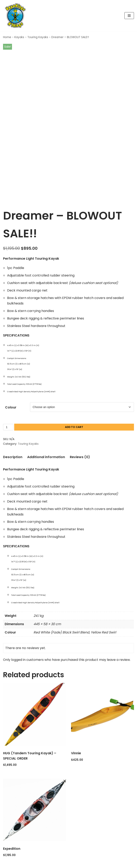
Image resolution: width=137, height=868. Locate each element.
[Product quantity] (8, 417)
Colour (11, 397)
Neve (49, 864)
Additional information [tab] (46, 446)
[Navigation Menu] (129, 16)
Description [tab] (13, 446)
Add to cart (74, 416)
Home (7, 37)
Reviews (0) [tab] (80, 446)
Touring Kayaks (38, 37)
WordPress (84, 864)
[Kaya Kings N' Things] (16, 16)
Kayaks (19, 37)
